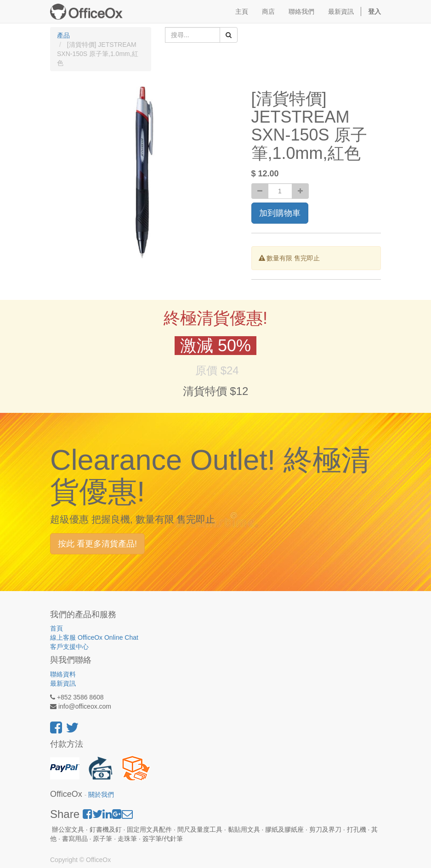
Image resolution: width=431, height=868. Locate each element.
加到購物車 (280, 213)
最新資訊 (63, 683)
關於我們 (101, 795)
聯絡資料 (63, 674)
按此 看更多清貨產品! (97, 544)
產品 (63, 35)
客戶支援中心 (69, 647)
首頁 (57, 628)
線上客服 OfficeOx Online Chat (94, 637)
